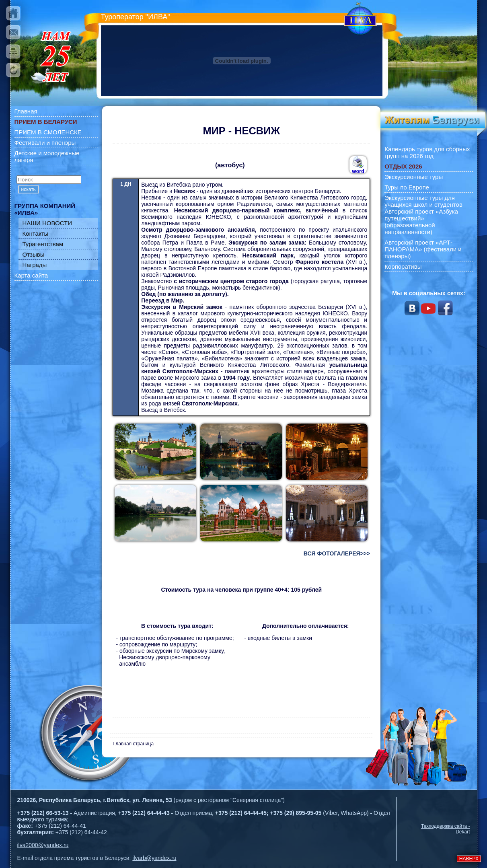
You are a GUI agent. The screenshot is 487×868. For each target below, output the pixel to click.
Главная (26, 111)
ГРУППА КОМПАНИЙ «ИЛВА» (45, 209)
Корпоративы (403, 266)
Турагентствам (43, 244)
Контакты (36, 233)
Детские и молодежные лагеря (47, 156)
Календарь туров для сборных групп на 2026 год (427, 152)
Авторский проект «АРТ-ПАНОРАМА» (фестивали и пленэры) (423, 249)
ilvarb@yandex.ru (154, 858)
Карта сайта (31, 275)
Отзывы (34, 254)
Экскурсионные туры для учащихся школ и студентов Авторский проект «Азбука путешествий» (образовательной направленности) (423, 215)
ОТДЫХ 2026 (403, 166)
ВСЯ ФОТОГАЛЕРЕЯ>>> (337, 553)
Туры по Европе (407, 187)
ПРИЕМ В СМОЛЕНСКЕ (48, 132)
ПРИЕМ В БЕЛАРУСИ (46, 122)
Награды (35, 265)
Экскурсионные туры (414, 177)
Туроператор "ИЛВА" (136, 17)
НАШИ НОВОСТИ (47, 223)
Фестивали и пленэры (45, 143)
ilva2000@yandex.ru (43, 845)
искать (29, 189)
